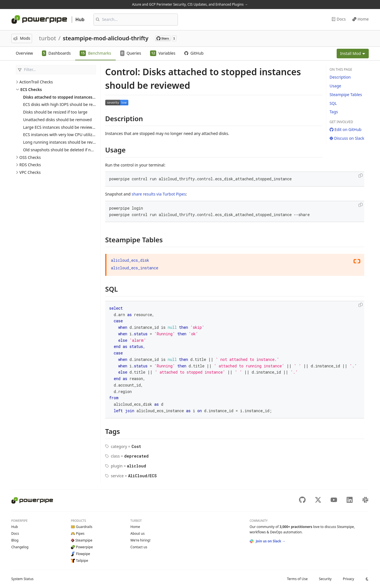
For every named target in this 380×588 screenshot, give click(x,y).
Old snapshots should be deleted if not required (67, 150)
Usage (335, 86)
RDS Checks (30, 165)
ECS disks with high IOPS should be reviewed (64, 104)
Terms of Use (297, 579)
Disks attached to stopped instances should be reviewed (77, 97)
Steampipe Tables (346, 95)
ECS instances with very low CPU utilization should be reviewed (81, 135)
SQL (333, 103)
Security (325, 579)
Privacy (348, 579)
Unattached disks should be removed (57, 120)
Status (22, 579)
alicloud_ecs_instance (135, 268)
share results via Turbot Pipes (159, 194)
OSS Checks (30, 157)
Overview (24, 53)
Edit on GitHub (346, 129)
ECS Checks (31, 89)
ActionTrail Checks (36, 82)
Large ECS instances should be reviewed (60, 127)
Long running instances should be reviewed (63, 142)
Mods (22, 38)
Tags (334, 112)
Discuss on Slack (347, 138)
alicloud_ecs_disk (130, 260)
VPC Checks (30, 172)
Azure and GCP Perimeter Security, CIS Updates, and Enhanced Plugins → (190, 4)
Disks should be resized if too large (55, 112)
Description (340, 77)
